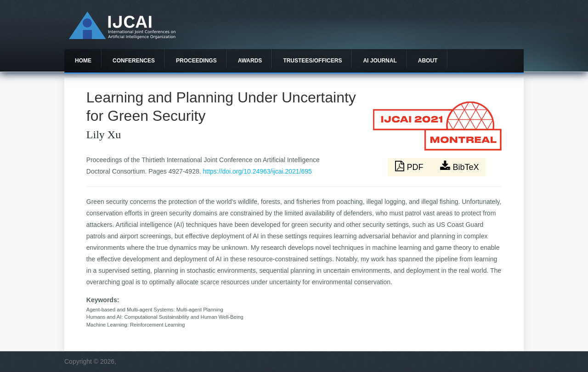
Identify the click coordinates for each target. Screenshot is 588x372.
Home (83, 61)
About (428, 61)
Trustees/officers (312, 61)
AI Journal (380, 61)
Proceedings (196, 61)
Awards (250, 61)
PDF (410, 166)
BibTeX (459, 166)
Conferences (134, 61)
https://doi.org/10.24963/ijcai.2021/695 (257, 171)
